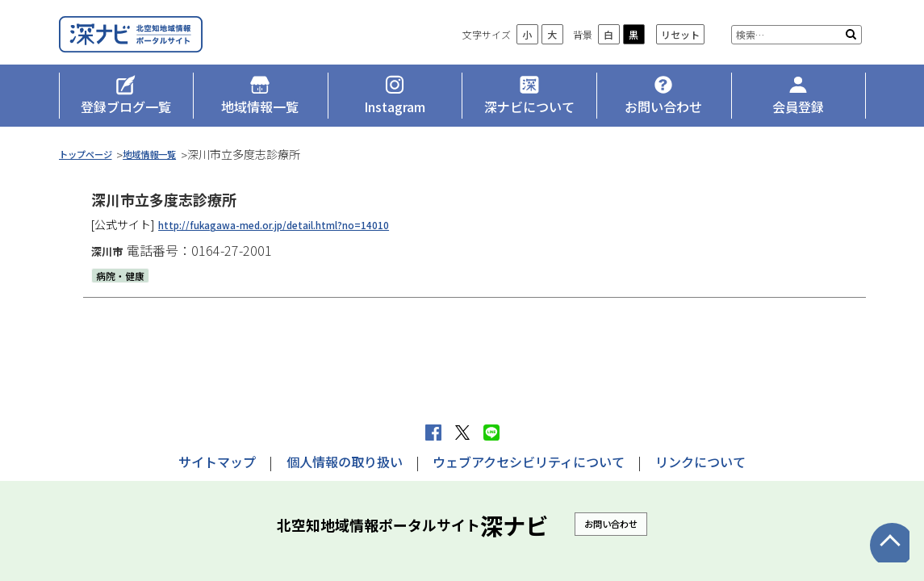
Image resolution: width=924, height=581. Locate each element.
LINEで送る (491, 433)
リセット (680, 57)
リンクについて (700, 462)
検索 (851, 56)
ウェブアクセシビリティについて (529, 462)
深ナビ (176, 46)
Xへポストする (462, 433)
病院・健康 (124, 292)
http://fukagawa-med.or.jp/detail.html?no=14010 (294, 241)
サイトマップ (217, 462)
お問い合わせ (611, 523)
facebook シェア (433, 433)
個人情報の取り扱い (345, 462)
